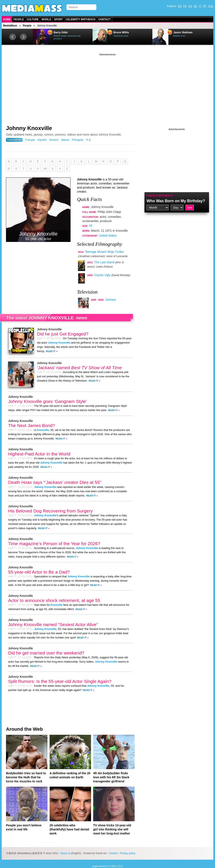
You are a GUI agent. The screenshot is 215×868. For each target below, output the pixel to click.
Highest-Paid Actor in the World (39, 454)
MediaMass (10, 26)
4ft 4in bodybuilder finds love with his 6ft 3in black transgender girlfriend (111, 777)
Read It (51, 351)
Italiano (65, 140)
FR (185, 6)
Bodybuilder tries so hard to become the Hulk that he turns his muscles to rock (26, 777)
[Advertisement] (107, 86)
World (46, 19)
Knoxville (43, 430)
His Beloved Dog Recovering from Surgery (50, 511)
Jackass (111, 300)
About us (65, 853)
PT (205, 6)
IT (200, 6)
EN (180, 6)
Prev (13, 37)
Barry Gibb (61, 32)
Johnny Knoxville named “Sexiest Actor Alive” (53, 624)
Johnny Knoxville (29, 128)
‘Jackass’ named (79, 368)
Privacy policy (127, 853)
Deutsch (54, 140)
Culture (33, 19)
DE (195, 6)
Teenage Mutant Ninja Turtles (104, 252)
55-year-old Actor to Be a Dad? (39, 572)
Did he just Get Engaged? (63, 334)
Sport (58, 19)
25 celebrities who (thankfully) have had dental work (69, 829)
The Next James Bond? (32, 425)
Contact (105, 19)
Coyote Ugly (102, 275)
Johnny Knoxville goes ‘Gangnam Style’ (48, 401)
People (19, 19)
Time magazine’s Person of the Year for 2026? (54, 544)
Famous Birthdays (160, 196)
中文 (211, 6)
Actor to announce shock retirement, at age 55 (54, 600)
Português (78, 140)
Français (30, 140)
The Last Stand (104, 262)
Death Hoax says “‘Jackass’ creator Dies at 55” (55, 482)
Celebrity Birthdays (81, 19)
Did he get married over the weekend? (46, 653)
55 (91, 226)
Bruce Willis (121, 32)
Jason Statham (183, 32)
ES (190, 6)
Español (42, 140)
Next (23, 37)
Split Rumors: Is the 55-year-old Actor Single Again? (60, 681)
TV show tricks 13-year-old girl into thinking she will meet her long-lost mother (112, 829)
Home (7, 19)
